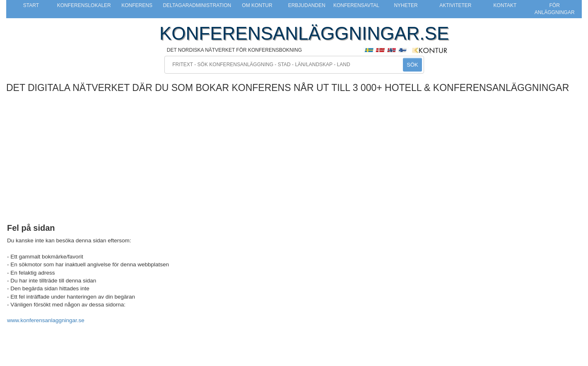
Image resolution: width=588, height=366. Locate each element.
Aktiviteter (455, 5)
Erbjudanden (307, 5)
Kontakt (505, 5)
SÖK (412, 65)
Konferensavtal (356, 5)
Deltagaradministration (197, 5)
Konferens (137, 5)
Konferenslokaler (84, 5)
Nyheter (406, 5)
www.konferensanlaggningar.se (46, 320)
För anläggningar (555, 9)
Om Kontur (257, 5)
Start (31, 5)
